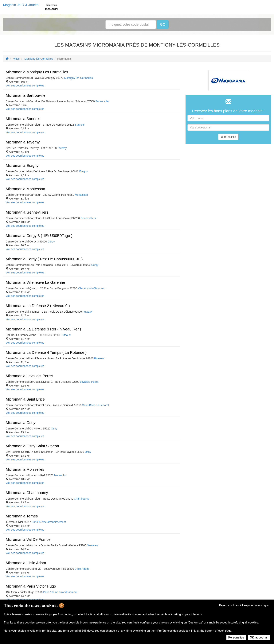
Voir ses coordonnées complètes (25, 86)
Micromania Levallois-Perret (29, 376)
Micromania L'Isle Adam (26, 563)
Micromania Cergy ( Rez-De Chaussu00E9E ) (44, 259)
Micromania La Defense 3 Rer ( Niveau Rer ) (43, 329)
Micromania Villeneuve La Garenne (35, 282)
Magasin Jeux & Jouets (21, 5)
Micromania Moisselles (25, 469)
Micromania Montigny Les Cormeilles (37, 72)
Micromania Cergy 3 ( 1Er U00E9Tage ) (39, 236)
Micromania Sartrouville (26, 95)
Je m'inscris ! (228, 137)
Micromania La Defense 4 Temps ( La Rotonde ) (46, 352)
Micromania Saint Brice (25, 399)
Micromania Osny (21, 423)
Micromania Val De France (28, 539)
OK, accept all (259, 637)
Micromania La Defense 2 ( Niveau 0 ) (38, 306)
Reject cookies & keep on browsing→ (244, 605)
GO (163, 25)
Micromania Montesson (25, 189)
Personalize (236, 637)
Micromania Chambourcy (27, 493)
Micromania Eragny (22, 166)
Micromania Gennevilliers (27, 212)
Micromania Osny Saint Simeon (32, 446)
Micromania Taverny (23, 142)
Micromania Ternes (22, 516)
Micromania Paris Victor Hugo (31, 586)
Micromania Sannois (23, 119)
